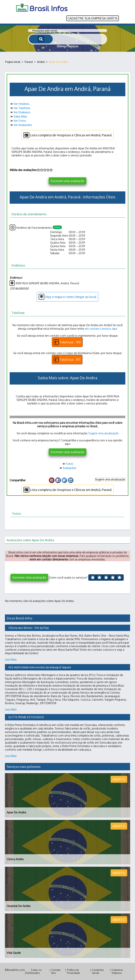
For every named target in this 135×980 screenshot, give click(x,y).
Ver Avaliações (21, 125)
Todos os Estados (36, 971)
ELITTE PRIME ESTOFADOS (26, 717)
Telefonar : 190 (67, 342)
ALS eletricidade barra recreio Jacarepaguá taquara (40, 667)
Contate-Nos (56, 971)
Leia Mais (11, 659)
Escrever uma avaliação (67, 181)
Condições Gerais (98, 971)
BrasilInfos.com (16, 970)
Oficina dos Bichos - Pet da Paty (29, 628)
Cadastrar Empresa (117, 971)
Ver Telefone (20, 108)
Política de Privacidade (73, 971)
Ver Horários (20, 104)
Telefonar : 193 (67, 360)
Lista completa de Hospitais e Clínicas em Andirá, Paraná (67, 135)
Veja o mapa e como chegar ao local (67, 297)
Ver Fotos (18, 121)
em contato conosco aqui (101, 329)
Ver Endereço (20, 112)
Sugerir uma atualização (103, 433)
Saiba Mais (18, 116)
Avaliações (68, 468)
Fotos (68, 464)
